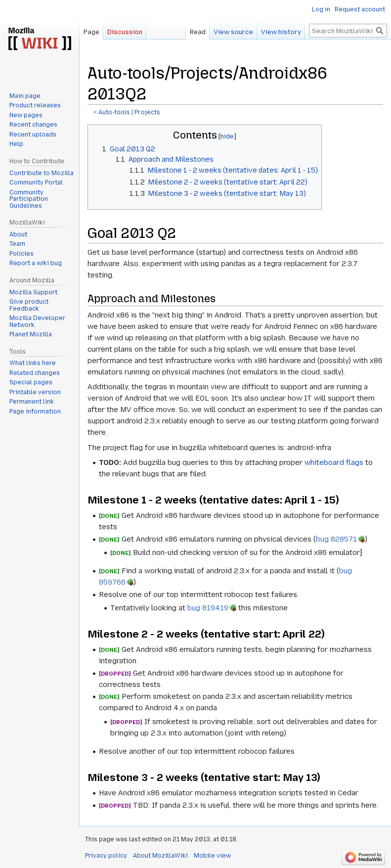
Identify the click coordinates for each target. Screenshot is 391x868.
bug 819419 (208, 608)
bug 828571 (336, 539)
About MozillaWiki (160, 856)
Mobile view (212, 856)
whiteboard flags (334, 462)
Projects (147, 112)
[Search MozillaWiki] (348, 31)
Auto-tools (114, 112)
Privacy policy (106, 856)
